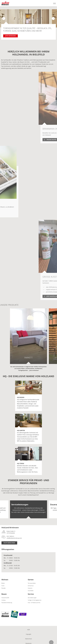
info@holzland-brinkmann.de (14, 538)
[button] (53, 18)
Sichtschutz (31, 586)
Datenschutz (28, 639)
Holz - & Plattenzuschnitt (34, 603)
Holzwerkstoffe (5, 598)
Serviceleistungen (32, 598)
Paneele (3, 588)
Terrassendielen (32, 583)
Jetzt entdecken (10, 36)
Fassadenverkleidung (7, 603)
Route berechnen (9, 543)
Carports (30, 588)
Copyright (28, 634)
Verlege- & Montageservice (35, 600)
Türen (3, 586)
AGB (28, 630)
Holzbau (4, 600)
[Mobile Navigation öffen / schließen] (54, 3)
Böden (3, 583)
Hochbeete (31, 591)
